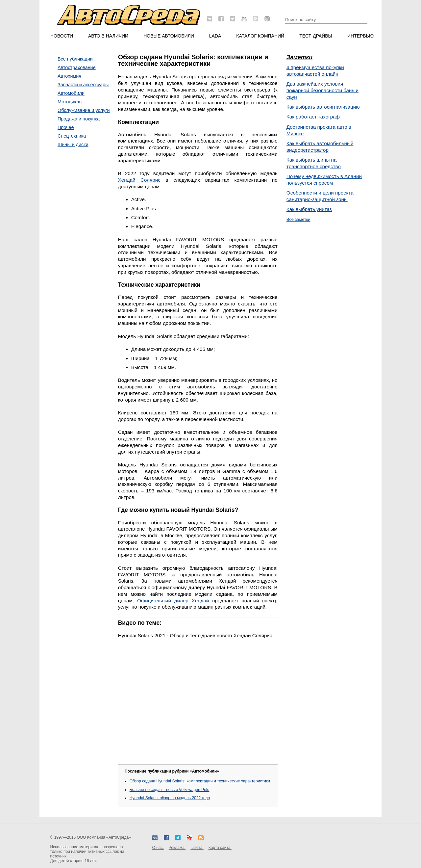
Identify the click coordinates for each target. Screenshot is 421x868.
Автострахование (77, 67)
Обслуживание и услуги (84, 110)
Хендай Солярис (139, 180)
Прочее (66, 127)
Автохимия (69, 76)
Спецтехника (72, 136)
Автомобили (71, 93)
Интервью (360, 36)
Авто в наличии (108, 36)
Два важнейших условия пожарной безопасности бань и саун (322, 90)
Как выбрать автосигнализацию (323, 107)
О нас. (158, 848)
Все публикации (75, 59)
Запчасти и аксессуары (83, 85)
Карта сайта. (220, 848)
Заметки (299, 57)
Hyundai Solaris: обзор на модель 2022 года (170, 798)
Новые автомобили (169, 36)
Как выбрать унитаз (309, 209)
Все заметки (298, 219)
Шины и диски (73, 145)
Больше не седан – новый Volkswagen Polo (170, 790)
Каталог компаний (260, 36)
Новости (62, 36)
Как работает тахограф (313, 117)
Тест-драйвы (316, 36)
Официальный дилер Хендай (173, 601)
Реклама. (177, 848)
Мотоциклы (70, 102)
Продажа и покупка (79, 119)
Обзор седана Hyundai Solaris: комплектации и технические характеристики (200, 781)
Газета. (197, 848)
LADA (215, 36)
